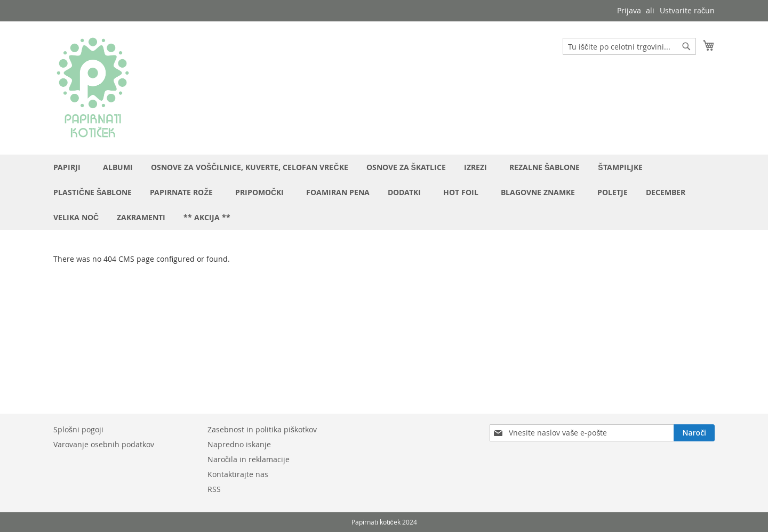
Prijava (629, 10)
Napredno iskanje (239, 444)
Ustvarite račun (687, 10)
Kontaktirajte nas (238, 474)
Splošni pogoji (78, 429)
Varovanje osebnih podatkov (104, 444)
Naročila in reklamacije (249, 459)
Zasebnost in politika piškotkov (262, 429)
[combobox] (629, 46)
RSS (214, 489)
